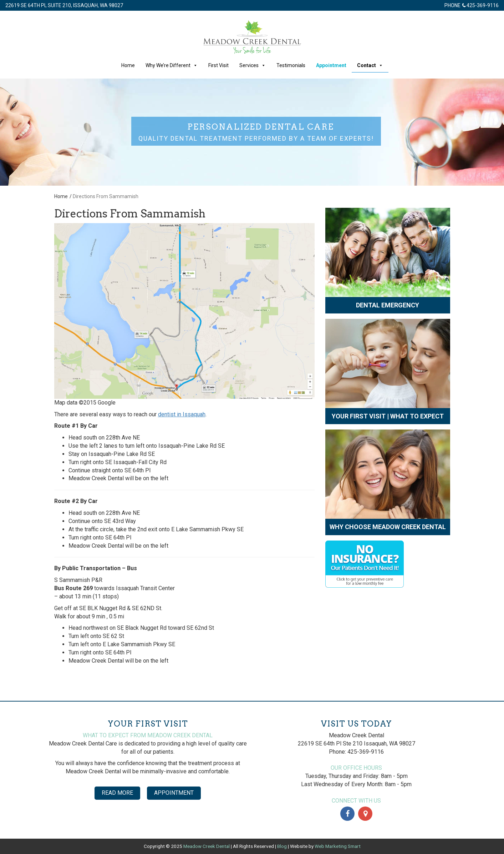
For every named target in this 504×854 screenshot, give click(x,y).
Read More (117, 793)
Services (253, 65)
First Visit (218, 65)
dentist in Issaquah (182, 414)
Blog (282, 846)
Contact (370, 65)
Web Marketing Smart (338, 846)
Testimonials (291, 65)
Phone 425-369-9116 (472, 5)
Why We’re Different (172, 65)
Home (128, 65)
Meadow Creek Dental (207, 846)
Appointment (331, 65)
